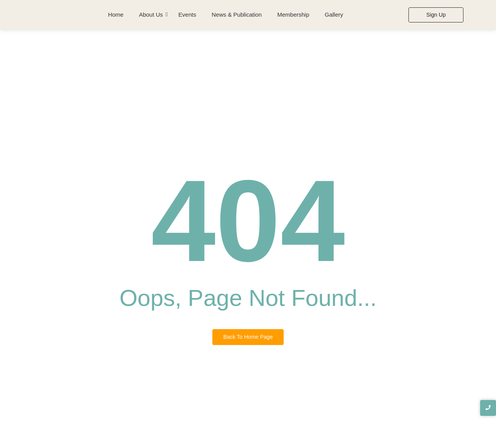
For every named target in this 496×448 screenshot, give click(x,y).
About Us (151, 15)
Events (187, 15)
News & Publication (237, 15)
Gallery (334, 15)
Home (116, 15)
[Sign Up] (436, 15)
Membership (293, 15)
